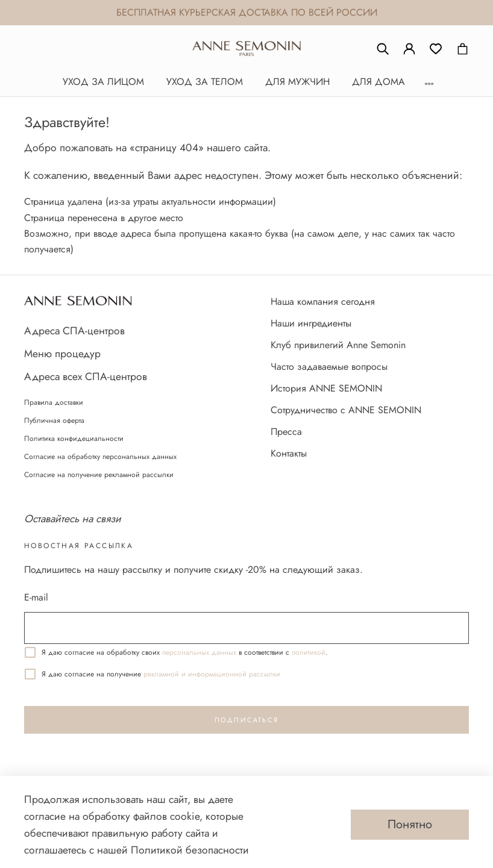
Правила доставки (54, 402)
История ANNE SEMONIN (326, 388)
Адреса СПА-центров (74, 331)
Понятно (410, 824)
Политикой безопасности (190, 850)
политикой (309, 652)
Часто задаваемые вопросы (329, 367)
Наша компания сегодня (323, 301)
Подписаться (246, 720)
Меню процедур (62, 354)
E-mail (36, 597)
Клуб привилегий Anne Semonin (338, 345)
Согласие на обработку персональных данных (100, 457)
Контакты (289, 453)
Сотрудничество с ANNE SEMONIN (346, 410)
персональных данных (199, 652)
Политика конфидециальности (74, 439)
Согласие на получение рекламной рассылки (99, 475)
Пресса (286, 432)
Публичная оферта (54, 420)
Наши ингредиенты (311, 323)
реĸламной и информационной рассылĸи (212, 674)
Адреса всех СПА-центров (86, 376)
